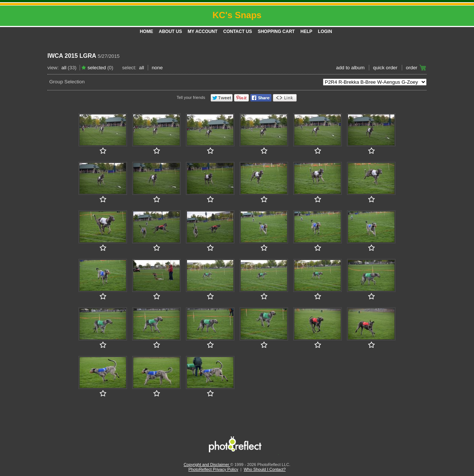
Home (146, 31)
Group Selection (67, 82)
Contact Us (238, 31)
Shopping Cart (276, 31)
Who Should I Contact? (265, 469)
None (157, 68)
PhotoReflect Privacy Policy (213, 469)
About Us (171, 31)
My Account (203, 31)
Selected (97, 68)
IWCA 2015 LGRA (72, 56)
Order (412, 68)
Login (325, 31)
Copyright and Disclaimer (207, 465)
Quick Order (385, 68)
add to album (350, 68)
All (64, 68)
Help (306, 31)
